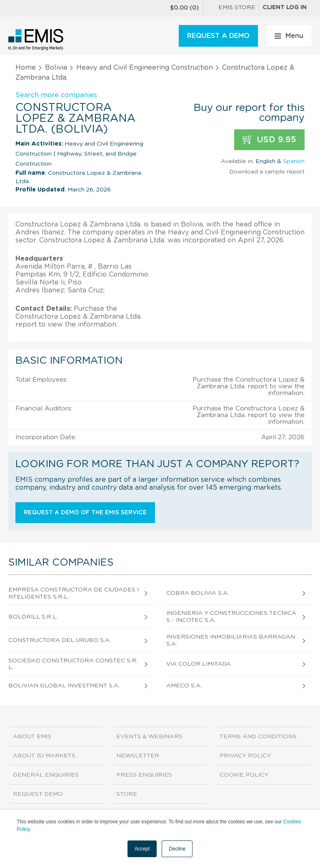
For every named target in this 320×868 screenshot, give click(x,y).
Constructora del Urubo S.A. (60, 640)
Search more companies (56, 95)
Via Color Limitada (199, 664)
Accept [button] (142, 849)
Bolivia (56, 68)
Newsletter (138, 756)
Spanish (294, 161)
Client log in (285, 8)
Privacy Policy (245, 756)
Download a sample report (267, 172)
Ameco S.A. (184, 686)
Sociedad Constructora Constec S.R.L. (73, 664)
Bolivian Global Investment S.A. (64, 686)
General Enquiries (46, 775)
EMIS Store (231, 8)
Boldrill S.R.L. (33, 617)
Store (127, 794)
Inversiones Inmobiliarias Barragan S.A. (231, 640)
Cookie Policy (244, 775)
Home (26, 68)
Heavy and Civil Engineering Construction (145, 68)
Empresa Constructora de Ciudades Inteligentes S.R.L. (74, 593)
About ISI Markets (44, 756)
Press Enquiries (144, 775)
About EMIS (32, 737)
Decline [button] (177, 849)
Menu (289, 36)
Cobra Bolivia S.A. (197, 593)
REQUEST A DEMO (218, 36)
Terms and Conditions (258, 737)
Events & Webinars (149, 737)
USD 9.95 (269, 140)
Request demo (38, 794)
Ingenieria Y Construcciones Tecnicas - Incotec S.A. (231, 617)
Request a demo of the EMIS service (85, 513)
